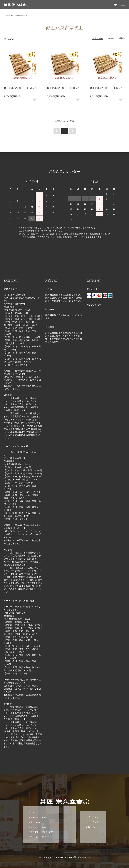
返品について (35, 822)
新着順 (122, 38)
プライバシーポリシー (39, 837)
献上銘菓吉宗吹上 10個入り (20, 88)
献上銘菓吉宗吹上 (20, 16)
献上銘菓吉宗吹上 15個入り (63, 88)
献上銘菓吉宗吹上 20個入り (106, 88)
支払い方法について (38, 827)
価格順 (111, 38)
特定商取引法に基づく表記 (41, 832)
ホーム (32, 813)
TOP (8, 16)
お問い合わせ (92, 827)
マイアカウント (93, 817)
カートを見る (92, 822)
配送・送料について (38, 817)
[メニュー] (123, 5)
